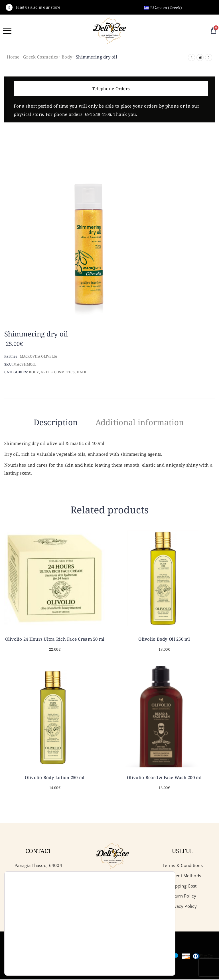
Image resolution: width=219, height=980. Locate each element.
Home (13, 57)
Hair (81, 372)
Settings (139, 964)
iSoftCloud (127, 886)
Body (67, 57)
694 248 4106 (98, 114)
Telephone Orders (111, 88)
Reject (140, 952)
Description (47, 422)
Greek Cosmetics (40, 57)
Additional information (145, 422)
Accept (140, 940)
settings (69, 959)
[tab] (47, 423)
